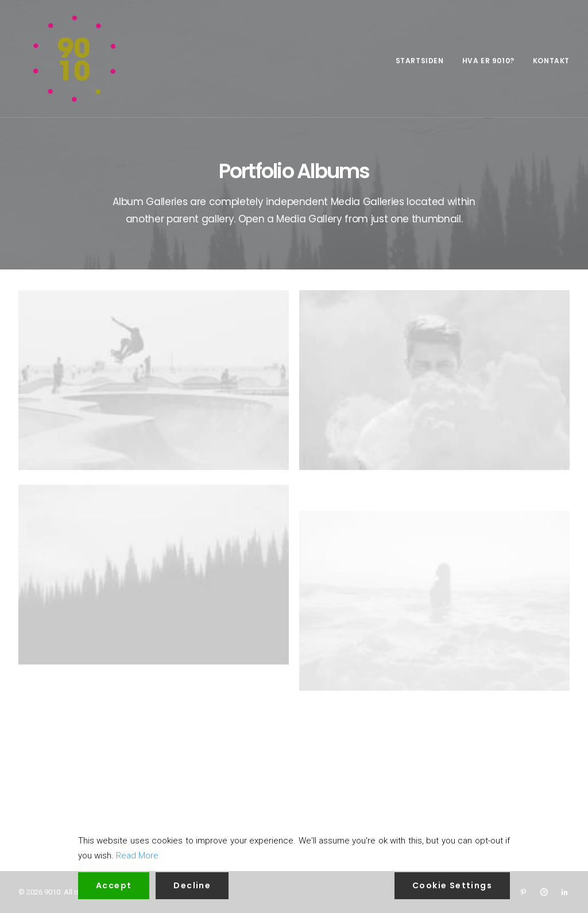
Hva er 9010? (488, 61)
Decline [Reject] (192, 885)
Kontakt (551, 61)
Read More (137, 856)
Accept (114, 885)
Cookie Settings (452, 885)
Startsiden (420, 61)
